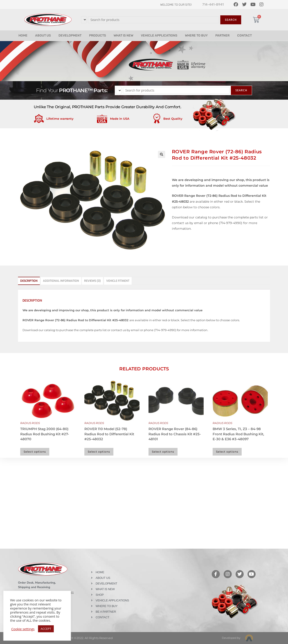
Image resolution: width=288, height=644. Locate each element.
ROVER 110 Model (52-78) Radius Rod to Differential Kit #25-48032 (109, 434)
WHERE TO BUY (196, 36)
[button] (162, 154)
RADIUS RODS (30, 423)
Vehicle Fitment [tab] (118, 281)
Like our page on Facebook (156, 561)
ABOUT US (43, 36)
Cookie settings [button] (23, 629)
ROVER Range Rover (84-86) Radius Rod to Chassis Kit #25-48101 (175, 434)
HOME (23, 36)
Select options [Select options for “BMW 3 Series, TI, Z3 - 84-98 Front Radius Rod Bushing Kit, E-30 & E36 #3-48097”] (227, 452)
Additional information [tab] (61, 281)
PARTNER (222, 36)
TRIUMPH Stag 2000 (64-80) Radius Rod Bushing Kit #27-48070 (45, 434)
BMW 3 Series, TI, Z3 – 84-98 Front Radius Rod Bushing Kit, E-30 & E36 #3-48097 (238, 434)
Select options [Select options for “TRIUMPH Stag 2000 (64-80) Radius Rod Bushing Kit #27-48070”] (35, 452)
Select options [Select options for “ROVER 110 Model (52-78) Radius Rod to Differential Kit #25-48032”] (99, 452)
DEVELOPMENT (70, 36)
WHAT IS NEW (123, 36)
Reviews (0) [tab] (92, 281)
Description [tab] (29, 281)
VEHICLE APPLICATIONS (159, 36)
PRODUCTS (98, 36)
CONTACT (244, 36)
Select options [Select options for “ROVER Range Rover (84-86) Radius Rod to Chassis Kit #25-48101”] (163, 452)
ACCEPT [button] (46, 629)
